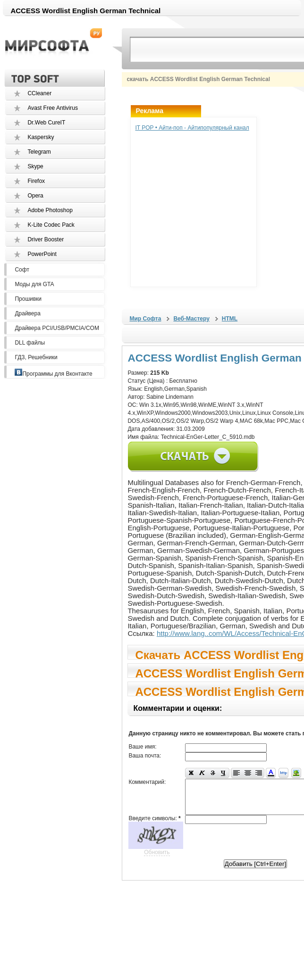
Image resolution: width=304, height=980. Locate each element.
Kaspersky (41, 137)
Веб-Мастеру (191, 319)
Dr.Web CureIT (46, 123)
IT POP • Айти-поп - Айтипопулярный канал (192, 128)
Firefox (36, 181)
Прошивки (28, 299)
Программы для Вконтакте (53, 374)
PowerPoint (42, 254)
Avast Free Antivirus (53, 108)
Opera (35, 196)
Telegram (39, 152)
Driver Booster (46, 239)
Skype (35, 166)
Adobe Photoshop (50, 210)
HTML (230, 319)
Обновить (157, 852)
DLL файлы (30, 343)
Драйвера (27, 313)
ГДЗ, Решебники (36, 357)
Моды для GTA (34, 284)
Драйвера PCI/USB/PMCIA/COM (57, 328)
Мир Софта (145, 319)
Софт (22, 270)
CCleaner (39, 93)
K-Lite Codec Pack (51, 225)
